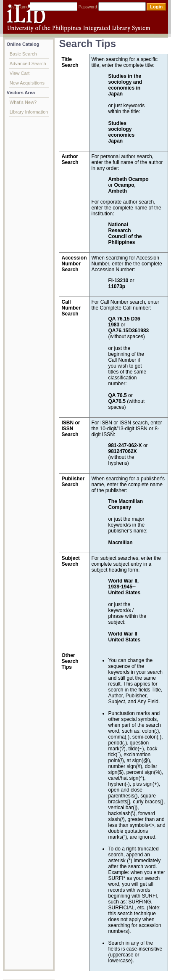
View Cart (20, 73)
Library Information (29, 112)
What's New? (23, 102)
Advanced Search (28, 64)
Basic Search (23, 54)
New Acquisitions (27, 83)
